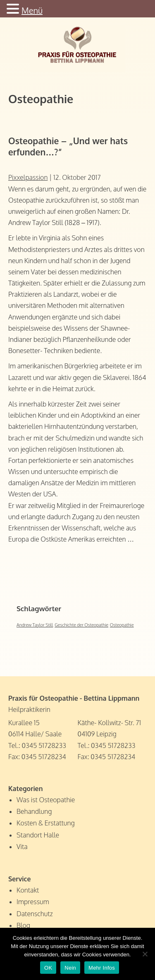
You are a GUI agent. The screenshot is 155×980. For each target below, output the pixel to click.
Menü (32, 10)
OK (48, 968)
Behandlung (34, 811)
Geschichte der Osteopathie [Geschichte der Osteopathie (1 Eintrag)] (81, 625)
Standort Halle (38, 835)
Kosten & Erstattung (46, 823)
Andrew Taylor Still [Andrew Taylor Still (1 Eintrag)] (35, 625)
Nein (70, 968)
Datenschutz (35, 914)
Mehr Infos (102, 968)
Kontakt (28, 890)
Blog (23, 925)
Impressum (33, 902)
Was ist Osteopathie (46, 800)
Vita (22, 847)
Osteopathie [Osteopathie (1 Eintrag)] (122, 625)
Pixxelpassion (28, 177)
